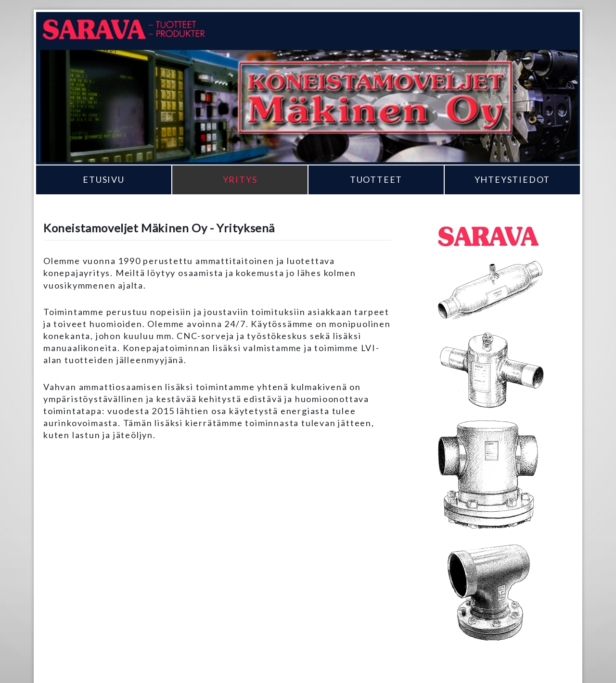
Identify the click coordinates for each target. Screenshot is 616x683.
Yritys (240, 179)
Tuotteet (376, 179)
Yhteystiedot (513, 179)
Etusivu (104, 179)
